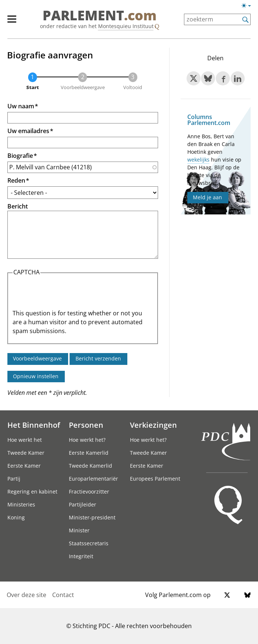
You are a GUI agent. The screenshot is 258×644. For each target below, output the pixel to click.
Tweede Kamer (26, 453)
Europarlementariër (93, 479)
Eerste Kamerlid (89, 453)
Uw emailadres (28, 131)
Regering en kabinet (32, 492)
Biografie (20, 156)
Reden (16, 180)
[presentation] (69, 294)
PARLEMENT (100, 16)
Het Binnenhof (34, 425)
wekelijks (198, 160)
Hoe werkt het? (87, 440)
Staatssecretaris (89, 543)
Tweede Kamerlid (91, 466)
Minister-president (92, 517)
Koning (16, 517)
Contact (63, 595)
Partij (14, 479)
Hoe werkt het (25, 440)
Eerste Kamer (24, 466)
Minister (79, 530)
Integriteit (81, 556)
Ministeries (21, 504)
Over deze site (26, 595)
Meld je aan (207, 197)
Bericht (18, 206)
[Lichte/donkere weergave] (249, 7)
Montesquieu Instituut (126, 26)
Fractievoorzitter (89, 492)
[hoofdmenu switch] (12, 22)
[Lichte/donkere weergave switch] (249, 6)
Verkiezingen (153, 425)
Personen (86, 425)
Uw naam (21, 106)
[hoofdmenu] (16, 22)
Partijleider (83, 504)
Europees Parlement (155, 479)
